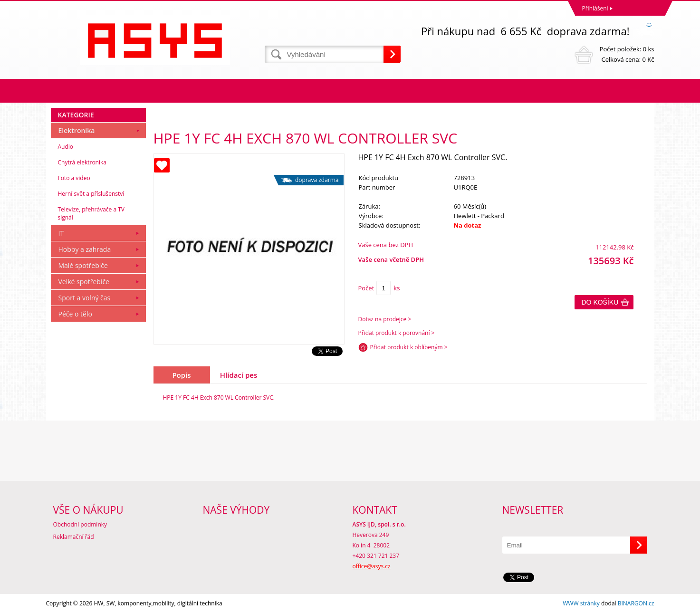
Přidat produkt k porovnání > (397, 333)
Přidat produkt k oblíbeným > (409, 347)
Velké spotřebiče (84, 282)
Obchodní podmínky (80, 524)
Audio (66, 147)
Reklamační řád (74, 537)
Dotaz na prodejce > (385, 319)
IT (61, 233)
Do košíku (600, 302)
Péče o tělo (75, 314)
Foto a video (74, 178)
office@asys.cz (372, 566)
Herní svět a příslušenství (91, 194)
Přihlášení (595, 8)
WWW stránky (581, 603)
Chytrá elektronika (82, 162)
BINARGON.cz (636, 603)
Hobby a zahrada (85, 249)
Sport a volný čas (85, 298)
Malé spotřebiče (83, 265)
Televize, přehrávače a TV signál (91, 213)
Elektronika (77, 130)
